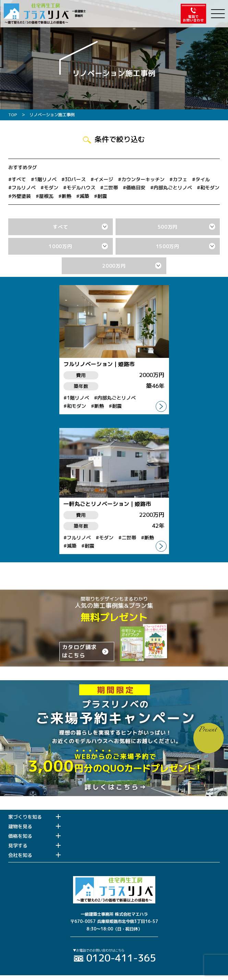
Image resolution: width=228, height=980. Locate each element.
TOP (13, 115)
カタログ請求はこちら (79, 651)
